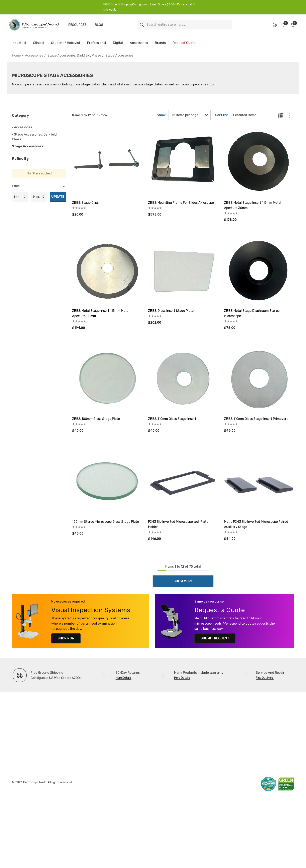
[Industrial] (19, 43)
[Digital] (118, 43)
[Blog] (99, 25)
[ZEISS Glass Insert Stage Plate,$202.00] (183, 270)
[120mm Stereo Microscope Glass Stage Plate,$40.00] (107, 481)
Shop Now (65, 638)
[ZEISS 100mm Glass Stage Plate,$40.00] (107, 378)
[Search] (142, 25)
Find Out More (265, 678)
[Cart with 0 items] (292, 25)
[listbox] (251, 115)
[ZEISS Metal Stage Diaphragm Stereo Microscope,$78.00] (259, 270)
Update (58, 197)
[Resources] (77, 25)
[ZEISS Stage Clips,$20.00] (107, 162)
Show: (162, 115)
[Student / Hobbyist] (66, 43)
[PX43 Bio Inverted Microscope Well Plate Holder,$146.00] (183, 481)
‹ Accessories (22, 127)
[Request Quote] (184, 43)
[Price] (39, 188)
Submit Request (214, 638)
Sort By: (221, 115)
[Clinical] (39, 43)
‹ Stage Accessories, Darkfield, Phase (35, 137)
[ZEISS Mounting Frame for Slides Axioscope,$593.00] (183, 162)
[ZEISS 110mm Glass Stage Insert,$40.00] (183, 378)
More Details (124, 678)
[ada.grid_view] (280, 115)
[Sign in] (274, 25)
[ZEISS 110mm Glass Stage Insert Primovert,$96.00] (259, 378)
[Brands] (160, 43)
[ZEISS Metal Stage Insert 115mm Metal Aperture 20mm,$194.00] (107, 270)
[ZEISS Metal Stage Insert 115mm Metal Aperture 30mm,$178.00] (259, 162)
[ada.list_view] (291, 115)
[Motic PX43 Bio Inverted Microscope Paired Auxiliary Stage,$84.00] (259, 481)
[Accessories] (139, 43)
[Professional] (97, 43)
